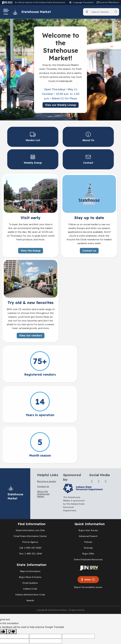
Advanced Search (88, 497)
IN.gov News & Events (30, 538)
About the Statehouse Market (43, 455)
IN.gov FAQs (88, 514)
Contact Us (43, 447)
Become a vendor (47, 442)
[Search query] (101, 13)
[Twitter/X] (99, 442)
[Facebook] (92, 442)
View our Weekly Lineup (61, 106)
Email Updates (30, 544)
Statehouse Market (37, 12)
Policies (88, 503)
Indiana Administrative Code (30, 555)
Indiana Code (30, 549)
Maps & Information (30, 532)
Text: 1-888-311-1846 (30, 514)
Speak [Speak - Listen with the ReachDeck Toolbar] (88, 540)
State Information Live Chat (30, 491)
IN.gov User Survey (88, 491)
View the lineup (31, 252)
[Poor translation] (12, 592)
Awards (30, 561)
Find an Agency (30, 503)
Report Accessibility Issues (88, 548)
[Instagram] (106, 442)
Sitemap (88, 509)
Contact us (89, 252)
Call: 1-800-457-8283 (30, 509)
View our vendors (31, 337)
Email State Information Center (30, 497)
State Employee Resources (88, 520)
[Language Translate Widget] (82, 3)
